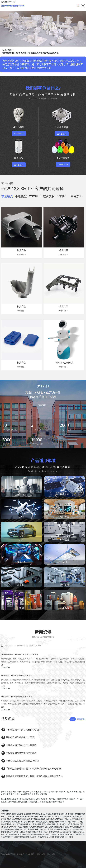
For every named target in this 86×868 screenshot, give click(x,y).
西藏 (26, 794)
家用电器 (65, 608)
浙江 (52, 792)
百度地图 (41, 854)
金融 (22, 608)
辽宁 (31, 792)
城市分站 (12, 2)
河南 (72, 792)
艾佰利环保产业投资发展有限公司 (14, 814)
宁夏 (41, 794)
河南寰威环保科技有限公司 (13, 6)
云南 (22, 794)
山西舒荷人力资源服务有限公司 (18, 817)
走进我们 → (43, 405)
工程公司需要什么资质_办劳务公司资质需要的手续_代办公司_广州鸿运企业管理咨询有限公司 (39, 834)
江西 (64, 792)
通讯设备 (22, 562)
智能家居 (65, 517)
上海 (45, 792)
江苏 (48, 792)
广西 (3, 794)
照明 (65, 562)
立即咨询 (19, 133)
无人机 (22, 517)
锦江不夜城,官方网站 (51, 832)
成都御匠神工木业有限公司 (73, 817)
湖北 (75, 792)
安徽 (56, 792)
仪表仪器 (65, 540)
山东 (68, 792)
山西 (22, 792)
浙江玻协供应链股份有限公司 (42, 817)
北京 (11, 792)
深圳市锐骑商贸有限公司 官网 (61, 837)
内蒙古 (27, 792)
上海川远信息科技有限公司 (58, 829)
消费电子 (22, 585)
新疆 (45, 794)
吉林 (35, 792)
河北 (18, 792)
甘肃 (34, 794)
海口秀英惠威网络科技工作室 (25, 837)
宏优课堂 (58, 817)
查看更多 (77, 719)
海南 (7, 794)
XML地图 (30, 854)
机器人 (22, 494)
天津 (14, 792)
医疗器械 (65, 585)
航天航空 (65, 494)
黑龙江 (40, 792)
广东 (83, 792)
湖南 (79, 792)
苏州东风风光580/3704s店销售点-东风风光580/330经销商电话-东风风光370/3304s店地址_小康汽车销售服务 (43, 819)
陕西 (30, 794)
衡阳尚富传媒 (43, 837)
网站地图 (5, 2)
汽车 (22, 540)
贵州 (18, 794)
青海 (37, 794)
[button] (76, 43)
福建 (60, 792)
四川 (14, 794)
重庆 (11, 794)
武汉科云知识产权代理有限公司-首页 (28, 832)
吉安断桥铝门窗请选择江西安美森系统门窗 (18, 822)
